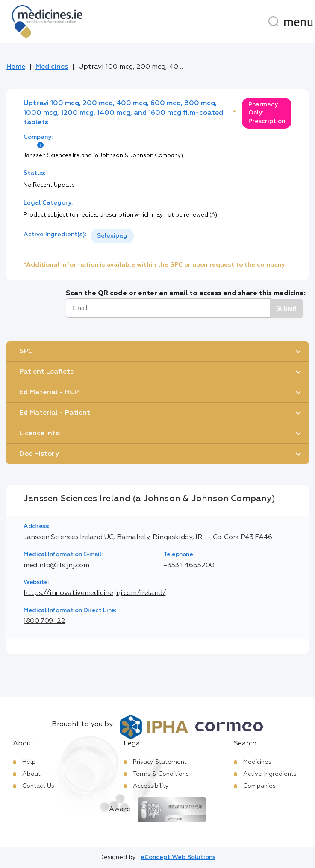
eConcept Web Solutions (178, 857)
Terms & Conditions (161, 774)
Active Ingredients (270, 774)
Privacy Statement (160, 762)
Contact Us (38, 786)
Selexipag (112, 236)
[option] (112, 236)
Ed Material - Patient (55, 413)
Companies (259, 786)
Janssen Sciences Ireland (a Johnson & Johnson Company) (103, 156)
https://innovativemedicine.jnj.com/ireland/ (95, 593)
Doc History (39, 454)
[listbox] (112, 236)
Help (29, 762)
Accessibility (151, 786)
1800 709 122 (44, 621)
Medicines (52, 67)
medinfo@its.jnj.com (56, 566)
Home (16, 67)
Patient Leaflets (46, 372)
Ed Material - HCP (49, 393)
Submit (286, 308)
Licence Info (40, 434)
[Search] (274, 21)
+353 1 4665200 (189, 566)
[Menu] (298, 21)
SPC (26, 352)
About (31, 774)
